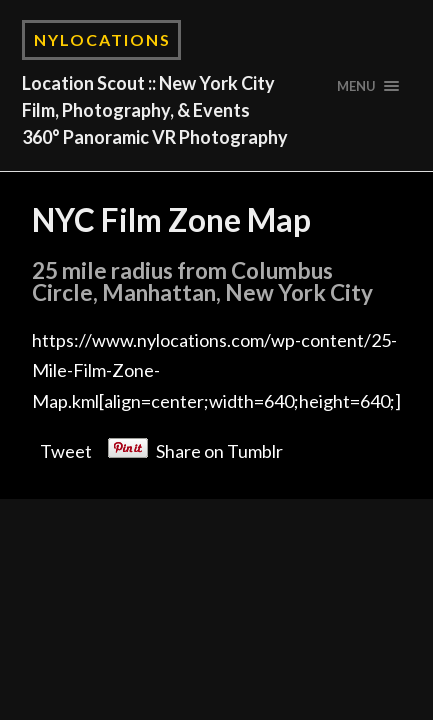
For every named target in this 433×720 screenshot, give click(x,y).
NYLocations (102, 39)
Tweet (66, 447)
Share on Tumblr (219, 447)
